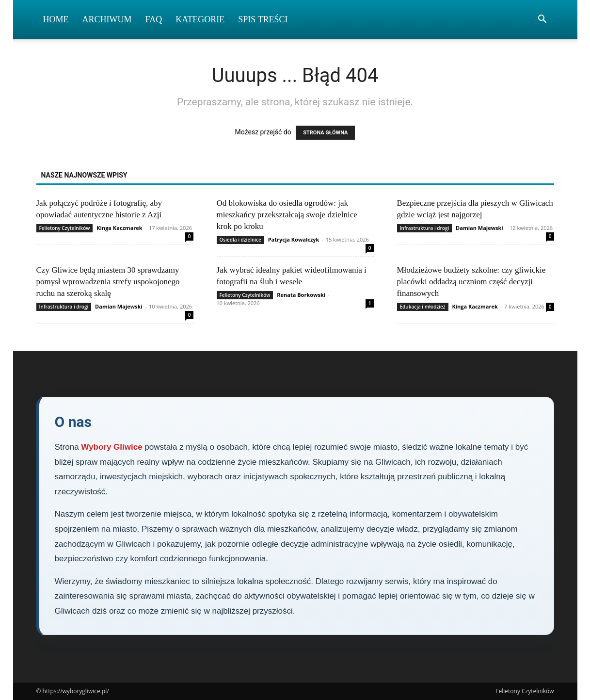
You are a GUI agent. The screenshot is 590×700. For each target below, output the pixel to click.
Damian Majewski (479, 228)
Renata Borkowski (301, 295)
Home (56, 19)
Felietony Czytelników (65, 228)
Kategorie (200, 19)
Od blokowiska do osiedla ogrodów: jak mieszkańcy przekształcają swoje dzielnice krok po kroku (287, 215)
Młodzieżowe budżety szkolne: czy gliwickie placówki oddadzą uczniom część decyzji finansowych (471, 282)
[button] (542, 20)
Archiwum (107, 19)
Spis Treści (263, 19)
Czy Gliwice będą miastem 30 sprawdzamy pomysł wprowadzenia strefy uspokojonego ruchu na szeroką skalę (108, 282)
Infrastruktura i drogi (425, 228)
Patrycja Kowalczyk (294, 239)
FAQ (154, 19)
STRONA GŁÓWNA (325, 133)
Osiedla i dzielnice (240, 240)
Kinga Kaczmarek (119, 228)
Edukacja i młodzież (423, 307)
